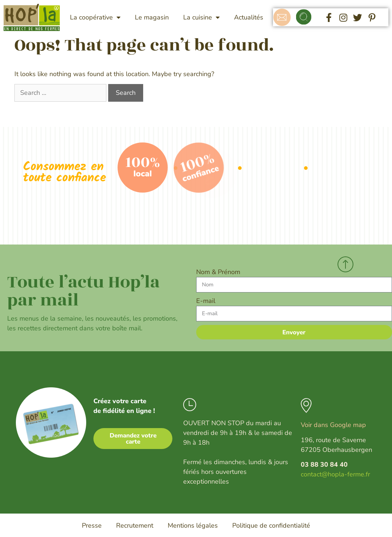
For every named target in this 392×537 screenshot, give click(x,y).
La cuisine (201, 17)
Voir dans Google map (333, 425)
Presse (92, 525)
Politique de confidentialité (271, 525)
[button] (304, 17)
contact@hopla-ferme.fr (335, 474)
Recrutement (135, 525)
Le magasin (152, 17)
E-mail (206, 301)
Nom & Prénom (218, 272)
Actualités (249, 17)
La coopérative (95, 17)
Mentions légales (193, 525)
